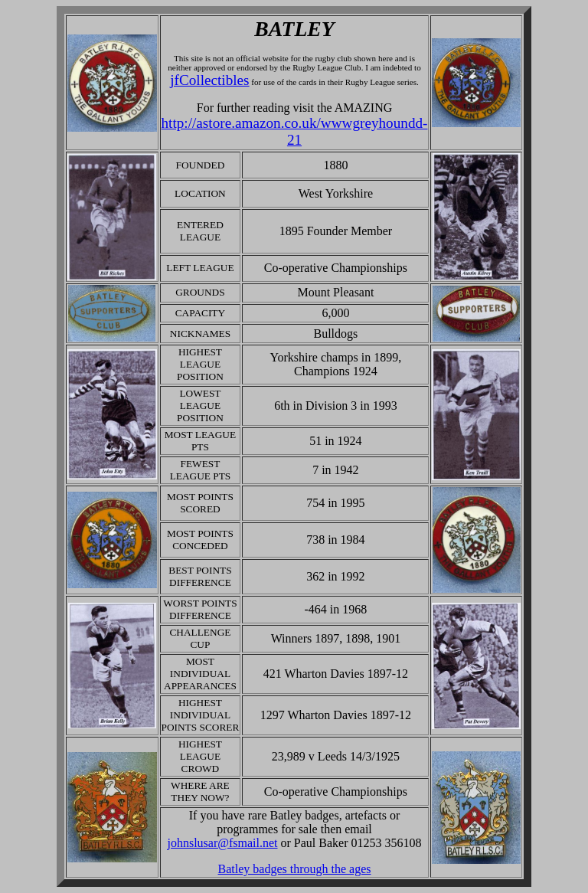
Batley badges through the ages (295, 869)
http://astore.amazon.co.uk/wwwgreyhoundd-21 (295, 131)
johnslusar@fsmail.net (222, 843)
